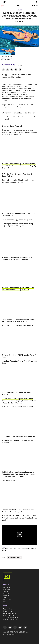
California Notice (9, 615)
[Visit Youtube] (20, 628)
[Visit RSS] (25, 628)
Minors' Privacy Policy (11, 619)
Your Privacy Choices (10, 617)
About (5, 598)
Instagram (7, 590)
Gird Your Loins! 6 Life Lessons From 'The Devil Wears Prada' (19, 550)
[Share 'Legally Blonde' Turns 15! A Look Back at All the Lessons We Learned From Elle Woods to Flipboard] (16, 70)
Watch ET (35, 6)
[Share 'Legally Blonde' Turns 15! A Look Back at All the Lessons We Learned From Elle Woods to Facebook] (3, 70)
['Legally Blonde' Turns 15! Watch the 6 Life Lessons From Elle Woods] (7, 54)
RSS (5, 602)
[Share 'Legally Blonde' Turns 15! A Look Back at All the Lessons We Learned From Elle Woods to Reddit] (12, 70)
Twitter (6, 592)
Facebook (7, 587)
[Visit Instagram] (15, 628)
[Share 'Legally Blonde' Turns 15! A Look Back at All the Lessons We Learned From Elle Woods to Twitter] (8, 70)
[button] (20, 535)
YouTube (6, 594)
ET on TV (6, 596)
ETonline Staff (8, 600)
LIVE (4, 6)
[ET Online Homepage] (4, 2)
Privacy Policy (8, 611)
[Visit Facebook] (5, 628)
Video (19, 6)
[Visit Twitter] (10, 628)
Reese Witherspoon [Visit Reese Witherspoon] (14, 558)
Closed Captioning (9, 613)
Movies (20, 10)
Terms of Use (8, 609)
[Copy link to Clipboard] (20, 70)
